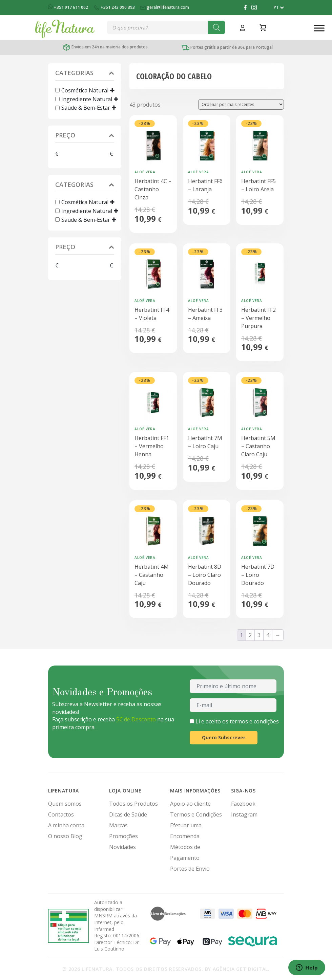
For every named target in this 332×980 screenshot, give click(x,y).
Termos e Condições (196, 814)
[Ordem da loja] (241, 104)
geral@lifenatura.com (165, 7)
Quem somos (65, 804)
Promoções (123, 836)
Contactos (61, 814)
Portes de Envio (190, 869)
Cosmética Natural (85, 90)
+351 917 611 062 (69, 7)
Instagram (244, 814)
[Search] (216, 27)
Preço (85, 136)
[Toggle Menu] (319, 28)
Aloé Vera (145, 172)
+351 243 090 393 (115, 7)
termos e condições (254, 721)
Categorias (85, 74)
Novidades (122, 847)
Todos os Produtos (133, 804)
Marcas (118, 825)
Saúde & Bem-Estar (86, 108)
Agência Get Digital (240, 969)
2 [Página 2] (250, 635)
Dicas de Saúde (128, 814)
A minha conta (66, 825)
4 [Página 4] (268, 635)
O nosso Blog (65, 836)
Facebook (243, 804)
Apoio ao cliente (190, 804)
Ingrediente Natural (87, 99)
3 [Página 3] (259, 635)
